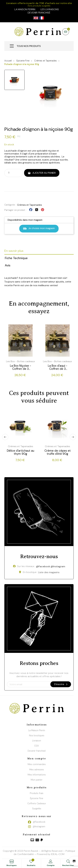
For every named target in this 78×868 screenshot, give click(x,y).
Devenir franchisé (39, 13)
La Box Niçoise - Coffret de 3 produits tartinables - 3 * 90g (20, 367)
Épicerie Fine (37, 798)
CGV (37, 746)
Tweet (37, 210)
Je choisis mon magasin (39, 229)
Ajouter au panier (44, 173)
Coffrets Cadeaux (37, 803)
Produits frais (37, 793)
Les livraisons (50, 9)
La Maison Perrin (37, 730)
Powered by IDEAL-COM (51, 854)
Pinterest (42, 210)
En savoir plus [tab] (14, 251)
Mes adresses (37, 770)
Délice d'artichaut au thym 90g (21, 452)
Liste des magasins (49, 572)
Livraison (37, 741)
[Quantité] (11, 173)
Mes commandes (37, 764)
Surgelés (37, 809)
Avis (8, 265)
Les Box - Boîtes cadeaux (21, 361)
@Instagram (58, 566)
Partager (31, 210)
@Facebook (43, 566)
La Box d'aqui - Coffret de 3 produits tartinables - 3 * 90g (58, 367)
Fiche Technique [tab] (16, 258)
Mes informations (37, 775)
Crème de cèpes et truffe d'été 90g (58, 452)
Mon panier (37, 780)
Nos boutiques (37, 736)
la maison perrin (25, 9)
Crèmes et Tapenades (30, 205)
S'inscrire (61, 684)
